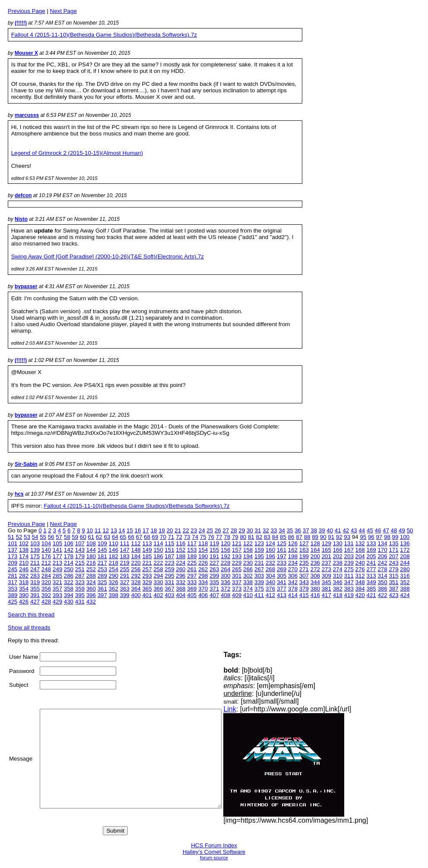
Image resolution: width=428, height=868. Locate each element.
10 (90, 530)
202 (338, 556)
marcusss (27, 115)
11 (98, 530)
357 (57, 589)
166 (338, 550)
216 (91, 563)
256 (136, 569)
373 (237, 589)
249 (57, 569)
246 (24, 569)
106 (69, 543)
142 (69, 550)
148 (136, 550)
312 (360, 576)
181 (102, 556)
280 (405, 569)
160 (270, 550)
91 (331, 537)
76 (211, 537)
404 (181, 595)
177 (57, 556)
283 (35, 576)
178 (69, 556)
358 (69, 589)
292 (136, 576)
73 (187, 537)
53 (27, 537)
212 (46, 563)
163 (304, 550)
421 (371, 595)
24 (202, 530)
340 (270, 582)
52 (19, 537)
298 (203, 576)
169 (371, 550)
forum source (214, 858)
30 (250, 530)
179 (80, 556)
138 (24, 550)
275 (349, 569)
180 (91, 556)
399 (125, 595)
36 (298, 530)
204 (360, 556)
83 (267, 537)
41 (338, 530)
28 (234, 530)
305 (282, 576)
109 (102, 543)
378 (293, 589)
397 (102, 595)
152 (181, 550)
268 (270, 569)
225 (192, 563)
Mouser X (26, 53)
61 (91, 537)
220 (136, 563)
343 (304, 582)
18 (154, 530)
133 (371, 543)
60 (83, 537)
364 (136, 589)
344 (315, 582)
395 (80, 595)
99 (395, 537)
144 (91, 550)
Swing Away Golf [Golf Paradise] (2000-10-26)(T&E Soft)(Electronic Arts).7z (108, 256)
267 (259, 569)
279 (393, 569)
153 (192, 550)
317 (13, 582)
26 (218, 530)
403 (169, 595)
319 (35, 582)
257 (147, 569)
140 (46, 550)
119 (214, 543)
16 (138, 530)
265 (237, 569)
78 (227, 537)
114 (158, 543)
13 (114, 530)
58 (67, 537)
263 (214, 569)
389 (13, 595)
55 (43, 537)
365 (147, 589)
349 (371, 582)
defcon (23, 195)
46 (378, 530)
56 (51, 537)
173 (13, 556)
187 (169, 556)
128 (315, 543)
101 (13, 543)
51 (11, 537)
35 (290, 530)
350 (382, 582)
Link (251, 709)
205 (371, 556)
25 (210, 530)
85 (283, 537)
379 (304, 589)
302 (248, 576)
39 (322, 530)
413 (282, 595)
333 (192, 582)
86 (291, 537)
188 (181, 556)
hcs (19, 494)
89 (315, 537)
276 (360, 569)
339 (259, 582)
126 (293, 543)
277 (371, 569)
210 (24, 563)
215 (80, 563)
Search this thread (31, 615)
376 (270, 589)
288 (91, 576)
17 (146, 530)
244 (405, 563)
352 (405, 582)
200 (315, 556)
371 (214, 589)
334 (203, 582)
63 (107, 537)
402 (158, 595)
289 (102, 576)
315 (393, 576)
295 (169, 576)
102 (24, 543)
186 (158, 556)
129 (327, 543)
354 (24, 589)
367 (169, 589)
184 (136, 556)
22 (186, 530)
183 (125, 556)
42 (346, 530)
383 (349, 589)
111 (125, 543)
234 (293, 563)
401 (147, 595)
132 (360, 543)
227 (214, 563)
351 (393, 582)
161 (282, 550)
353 (13, 589)
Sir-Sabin (26, 464)
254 (114, 569)
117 (192, 543)
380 (315, 589)
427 (35, 602)
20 (170, 530)
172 (405, 550)
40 (330, 530)
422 (382, 595)
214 (69, 563)
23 (194, 530)
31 (258, 530)
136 (405, 543)
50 (410, 530)
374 (248, 589)
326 (114, 582)
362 (114, 589)
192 (225, 556)
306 (293, 576)
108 (91, 543)
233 (282, 563)
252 (91, 569)
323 (80, 582)
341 (282, 582)
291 (125, 576)
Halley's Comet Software (214, 852)
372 (225, 589)
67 (139, 537)
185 (147, 556)
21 (178, 530)
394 (69, 595)
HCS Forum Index (214, 845)
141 (57, 550)
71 (171, 537)
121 (237, 543)
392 (46, 595)
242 (382, 563)
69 (155, 537)
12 (106, 530)
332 (181, 582)
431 (80, 602)
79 (235, 537)
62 (99, 537)
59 (75, 537)
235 (304, 563)
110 (114, 543)
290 (114, 576)
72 (179, 537)
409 (237, 595)
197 (282, 556)
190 (203, 556)
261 (192, 569)
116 (181, 543)
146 (114, 550)
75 (203, 537)
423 (393, 595)
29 (242, 530)
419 (349, 595)
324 (91, 582)
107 (80, 543)
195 (259, 556)
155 (214, 550)
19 (162, 530)
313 (371, 576)
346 (338, 582)
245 (13, 569)
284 (46, 576)
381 (327, 589)
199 (304, 556)
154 (203, 550)
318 (24, 582)
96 (371, 537)
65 (123, 537)
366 (158, 589)
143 (80, 550)
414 (293, 595)
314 (382, 576)
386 (382, 589)
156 (225, 550)
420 (360, 595)
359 (80, 589)
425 (13, 602)
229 (237, 563)
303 (259, 576)
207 (393, 556)
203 (349, 556)
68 (147, 537)
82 (259, 537)
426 (24, 602)
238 (338, 563)
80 (243, 537)
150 (158, 550)
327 (125, 582)
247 (35, 569)
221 (147, 563)
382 (338, 589)
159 (259, 550)
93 (347, 537)
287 (80, 576)
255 (125, 569)
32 (266, 530)
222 (158, 563)
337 (237, 582)
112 (136, 543)
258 (158, 569)
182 (114, 556)
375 (259, 589)
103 (35, 543)
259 (169, 569)
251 (80, 569)
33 (274, 530)
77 (219, 537)
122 (248, 543)
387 (393, 589)
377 (282, 589)
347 (349, 582)
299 (214, 576)
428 (46, 602)
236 (315, 563)
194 (248, 556)
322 (69, 582)
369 (192, 589)
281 (13, 576)
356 (46, 589)
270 (293, 569)
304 (270, 576)
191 (214, 556)
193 (237, 556)
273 (327, 569)
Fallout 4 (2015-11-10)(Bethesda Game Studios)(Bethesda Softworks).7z (104, 35)
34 (282, 530)
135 (393, 543)
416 (315, 595)
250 (69, 569)
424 (405, 595)
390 (24, 595)
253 (102, 569)
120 (225, 543)
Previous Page (27, 11)
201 (327, 556)
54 (35, 537)
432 (91, 602)
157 (237, 550)
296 (181, 576)
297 (192, 576)
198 (293, 556)
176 (46, 556)
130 (338, 543)
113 (147, 543)
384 (360, 589)
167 (349, 550)
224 (181, 563)
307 (304, 576)
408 (225, 595)
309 (327, 576)
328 (136, 582)
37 (306, 530)
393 (57, 595)
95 (363, 537)
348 (360, 582)
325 (102, 582)
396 (91, 595)
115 (169, 543)
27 (226, 530)
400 (136, 595)
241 (371, 563)
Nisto (21, 219)
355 (35, 589)
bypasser (26, 286)
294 (158, 576)
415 (304, 595)
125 (282, 543)
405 (192, 595)
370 (203, 589)
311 (349, 576)
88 (307, 537)
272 (315, 569)
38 (314, 530)
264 (225, 569)
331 (169, 582)
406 (203, 595)
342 (293, 582)
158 (248, 550)
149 (147, 550)
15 (130, 530)
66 (131, 537)
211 (35, 563)
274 (338, 569)
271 (304, 569)
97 (379, 537)
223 (169, 563)
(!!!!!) (21, 23)
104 (46, 543)
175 (35, 556)
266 (248, 569)
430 (69, 602)
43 (354, 530)
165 (327, 550)
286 (69, 576)
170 (382, 550)
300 (225, 576)
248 (46, 569)
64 (115, 537)
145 (102, 550)
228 (225, 563)
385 (371, 589)
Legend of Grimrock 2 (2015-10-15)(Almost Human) (77, 153)
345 (327, 582)
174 (24, 556)
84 (275, 537)
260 (181, 569)
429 (57, 602)
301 (237, 576)
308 (315, 576)
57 (59, 537)
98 (387, 537)
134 (382, 543)
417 (327, 595)
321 (57, 582)
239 (349, 563)
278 (382, 569)
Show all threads (29, 627)
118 (203, 543)
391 (35, 595)
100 (405, 537)
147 (125, 550)
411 (259, 595)
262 (203, 569)
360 (91, 589)
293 (147, 576)
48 (394, 530)
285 (57, 576)
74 (195, 537)
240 (360, 563)
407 (214, 595)
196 (270, 556)
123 (259, 543)
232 (270, 563)
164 (315, 550)
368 (181, 589)
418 (338, 595)
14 (122, 530)
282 (24, 576)
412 (270, 595)
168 (360, 550)
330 (158, 582)
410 (248, 595)
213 (57, 563)
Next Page (63, 11)
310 (338, 576)
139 (35, 550)
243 (393, 563)
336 (225, 582)
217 (102, 563)
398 (114, 595)
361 (102, 589)
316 (405, 576)
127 (304, 543)
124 (270, 543)
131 (349, 543)
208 (405, 556)
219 (125, 563)
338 (248, 582)
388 (405, 589)
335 (214, 582)
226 (203, 563)
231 (259, 563)
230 (248, 563)
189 (192, 556)
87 (299, 537)
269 (282, 569)
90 (323, 537)
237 (327, 563)
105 (57, 543)
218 (114, 563)
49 (402, 530)
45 (370, 530)
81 (251, 537)
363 (125, 589)
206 (382, 556)
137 (13, 550)
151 (169, 550)
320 (46, 582)
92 (339, 537)
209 (13, 563)
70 (163, 537)
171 (393, 550)
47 (386, 530)
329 (147, 582)
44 (362, 530)
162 (293, 550)
